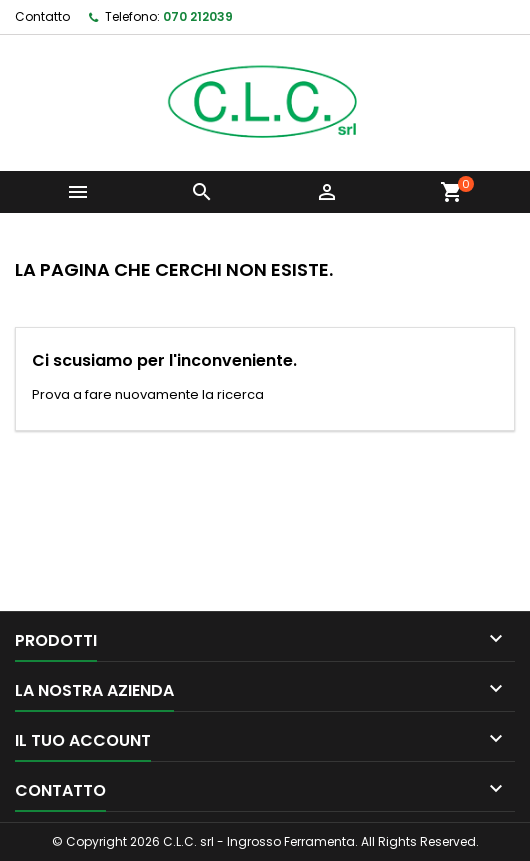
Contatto (42, 16)
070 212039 (198, 16)
